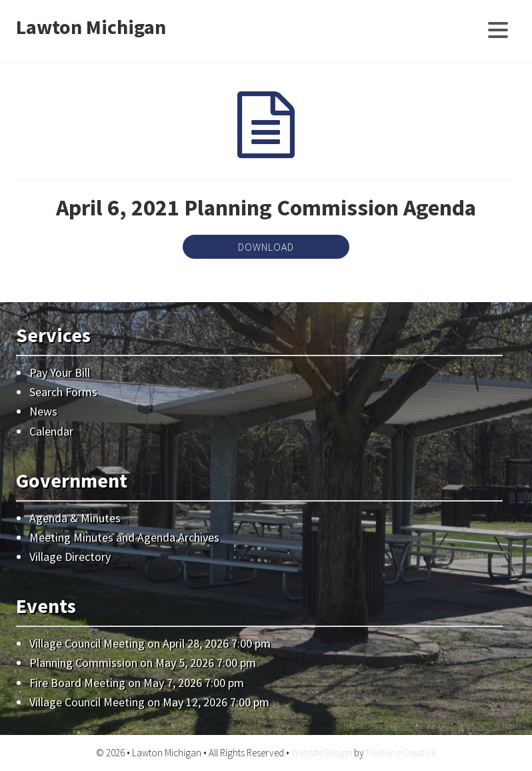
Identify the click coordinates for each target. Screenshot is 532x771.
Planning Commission (83, 663)
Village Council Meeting (87, 643)
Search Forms (63, 392)
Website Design (322, 753)
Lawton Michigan (91, 27)
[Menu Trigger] (498, 28)
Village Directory (70, 557)
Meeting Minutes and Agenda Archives (124, 537)
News (43, 411)
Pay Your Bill (60, 372)
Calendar (51, 431)
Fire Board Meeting (77, 683)
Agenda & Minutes (75, 518)
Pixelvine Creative (401, 753)
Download (266, 247)
